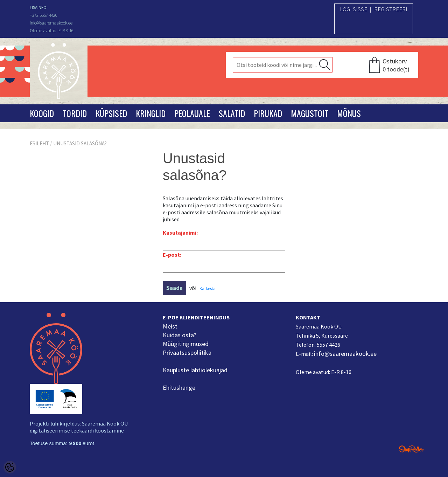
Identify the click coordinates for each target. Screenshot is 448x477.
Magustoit (310, 113)
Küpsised (111, 113)
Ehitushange (179, 388)
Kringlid (151, 113)
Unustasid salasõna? (80, 143)
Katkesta (208, 288)
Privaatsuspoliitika (187, 352)
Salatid (232, 113)
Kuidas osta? (180, 335)
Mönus (349, 113)
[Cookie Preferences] (10, 467)
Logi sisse (353, 9)
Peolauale (192, 113)
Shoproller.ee (411, 449)
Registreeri (391, 9)
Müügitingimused (186, 344)
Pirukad (268, 113)
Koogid (42, 113)
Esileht (39, 143)
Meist (170, 326)
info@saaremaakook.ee (345, 354)
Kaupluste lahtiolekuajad (195, 370)
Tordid (75, 113)
